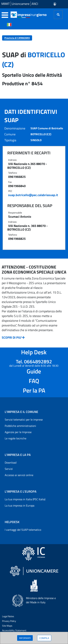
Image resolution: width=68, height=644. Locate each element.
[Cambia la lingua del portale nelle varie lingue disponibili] (9, 24)
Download (11, 463)
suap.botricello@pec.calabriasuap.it (33, 195)
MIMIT (5, 4)
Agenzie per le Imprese (18, 432)
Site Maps (7, 626)
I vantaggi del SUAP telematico (23, 530)
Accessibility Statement (14, 630)
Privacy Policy (9, 621)
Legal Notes (8, 616)
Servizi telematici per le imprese (24, 420)
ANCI (35, 4)
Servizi (9, 469)
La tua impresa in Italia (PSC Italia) (25, 499)
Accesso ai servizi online (19, 475)
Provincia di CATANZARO (17, 38)
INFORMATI (25, 638)
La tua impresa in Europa (20, 505)
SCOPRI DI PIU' (13, 337)
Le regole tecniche (16, 438)
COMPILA (44, 638)
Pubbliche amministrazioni (20, 426)
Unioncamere (21, 4)
